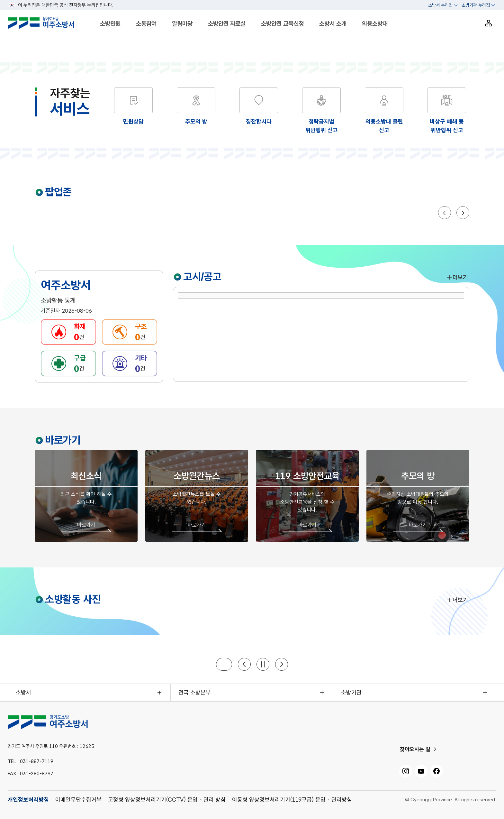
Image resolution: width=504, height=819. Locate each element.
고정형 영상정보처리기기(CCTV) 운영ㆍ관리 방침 (167, 800)
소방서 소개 (333, 24)
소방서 (23, 692)
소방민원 (110, 24)
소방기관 (351, 692)
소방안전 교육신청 (282, 24)
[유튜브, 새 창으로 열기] (421, 771)
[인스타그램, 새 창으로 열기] (406, 771)
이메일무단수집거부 (78, 800)
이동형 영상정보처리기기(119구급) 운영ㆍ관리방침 (292, 800)
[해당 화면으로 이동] (196, 107)
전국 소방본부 (195, 692)
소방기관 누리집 (476, 5)
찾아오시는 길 (415, 749)
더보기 (457, 277)
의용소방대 (375, 24)
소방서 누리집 (440, 5)
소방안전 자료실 (227, 24)
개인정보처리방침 (28, 800)
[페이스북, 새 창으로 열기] (437, 771)
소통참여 (146, 24)
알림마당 (182, 24)
